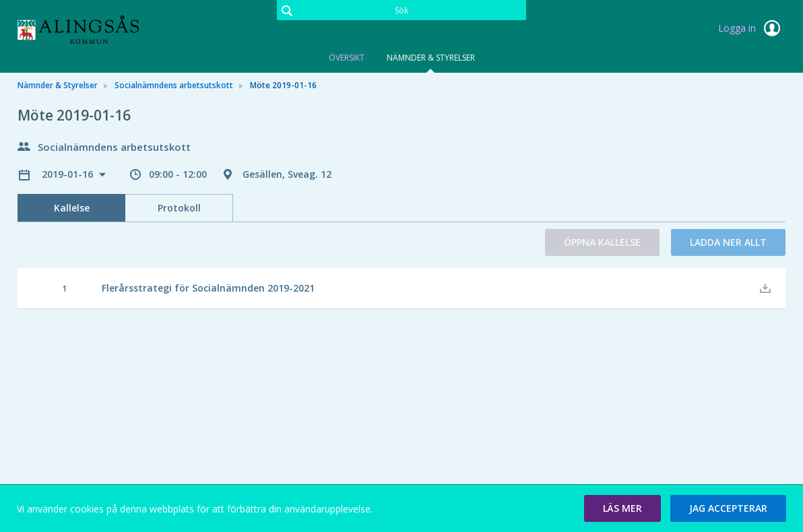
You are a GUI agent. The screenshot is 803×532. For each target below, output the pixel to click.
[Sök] (401, 10)
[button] (622, 508)
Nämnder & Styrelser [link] (58, 85)
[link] (85, 30)
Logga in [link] (752, 28)
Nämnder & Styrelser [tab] (431, 58)
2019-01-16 (69, 174)
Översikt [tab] (347, 58)
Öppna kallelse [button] (602, 242)
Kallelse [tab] (72, 208)
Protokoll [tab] (179, 208)
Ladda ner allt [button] (728, 242)
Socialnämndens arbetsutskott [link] (174, 85)
